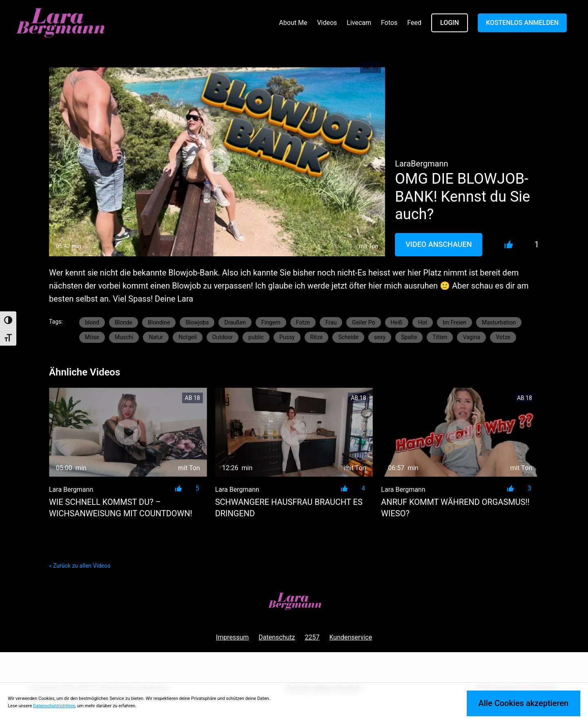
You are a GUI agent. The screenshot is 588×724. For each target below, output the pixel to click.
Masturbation (499, 322)
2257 (312, 637)
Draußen (235, 322)
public (256, 337)
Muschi (124, 337)
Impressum (233, 637)
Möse (92, 337)
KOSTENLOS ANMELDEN (522, 23)
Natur (156, 337)
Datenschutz (277, 637)
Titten (440, 337)
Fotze (303, 322)
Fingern (271, 322)
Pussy (287, 337)
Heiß (397, 322)
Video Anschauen (439, 244)
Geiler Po (363, 322)
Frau (331, 322)
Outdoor (223, 337)
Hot (423, 322)
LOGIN (450, 23)
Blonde (124, 322)
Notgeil (188, 337)
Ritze (317, 337)
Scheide (348, 337)
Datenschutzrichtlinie (54, 706)
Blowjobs (197, 322)
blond (92, 322)
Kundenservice (351, 637)
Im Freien (454, 322)
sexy (380, 337)
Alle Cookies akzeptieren (523, 703)
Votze (503, 337)
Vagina (471, 337)
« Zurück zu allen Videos (80, 566)
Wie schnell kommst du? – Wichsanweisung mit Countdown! (121, 508)
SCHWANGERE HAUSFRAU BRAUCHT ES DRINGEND (289, 508)
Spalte (409, 337)
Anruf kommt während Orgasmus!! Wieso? (455, 508)
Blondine (159, 322)
